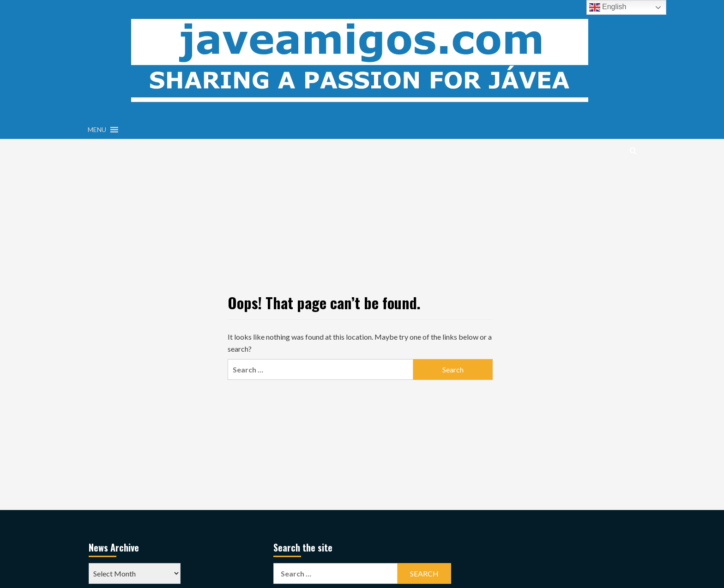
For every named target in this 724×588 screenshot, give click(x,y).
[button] (97, 130)
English (608, 7)
